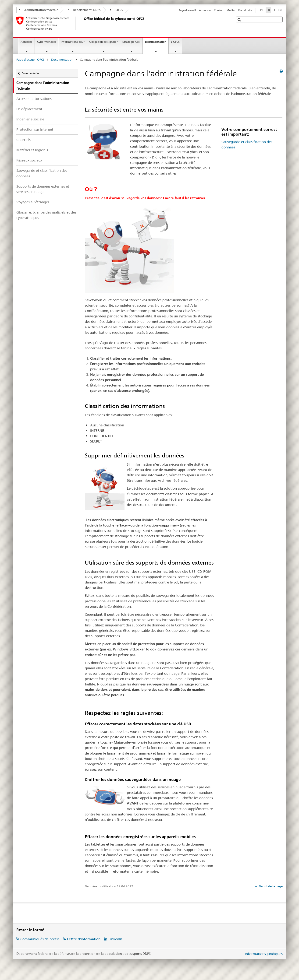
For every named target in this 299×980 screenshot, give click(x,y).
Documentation (157, 43)
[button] (240, 20)
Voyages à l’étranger (33, 202)
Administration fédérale (39, 10)
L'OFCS (175, 42)
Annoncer (205, 10)
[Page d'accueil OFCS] (83, 23)
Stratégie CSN (131, 42)
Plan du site (245, 10)
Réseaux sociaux (29, 160)
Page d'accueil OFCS (30, 60)
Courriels (23, 140)
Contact (219, 10)
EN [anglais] (280, 10)
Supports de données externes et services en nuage (43, 189)
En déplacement (29, 109)
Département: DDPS (84, 10)
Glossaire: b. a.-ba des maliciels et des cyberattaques (46, 215)
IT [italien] (274, 10)
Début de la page (270, 886)
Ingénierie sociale (30, 119)
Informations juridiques (264, 954)
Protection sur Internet (35, 129)
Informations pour (73, 42)
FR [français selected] (268, 10)
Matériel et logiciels (32, 150)
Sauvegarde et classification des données (42, 173)
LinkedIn (115, 939)
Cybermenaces (47, 42)
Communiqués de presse (40, 939)
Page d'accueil (187, 10)
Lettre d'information (84, 939)
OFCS (117, 10)
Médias (231, 10)
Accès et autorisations (34, 99)
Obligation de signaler (103, 42)
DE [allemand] (262, 10)
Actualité (27, 42)
